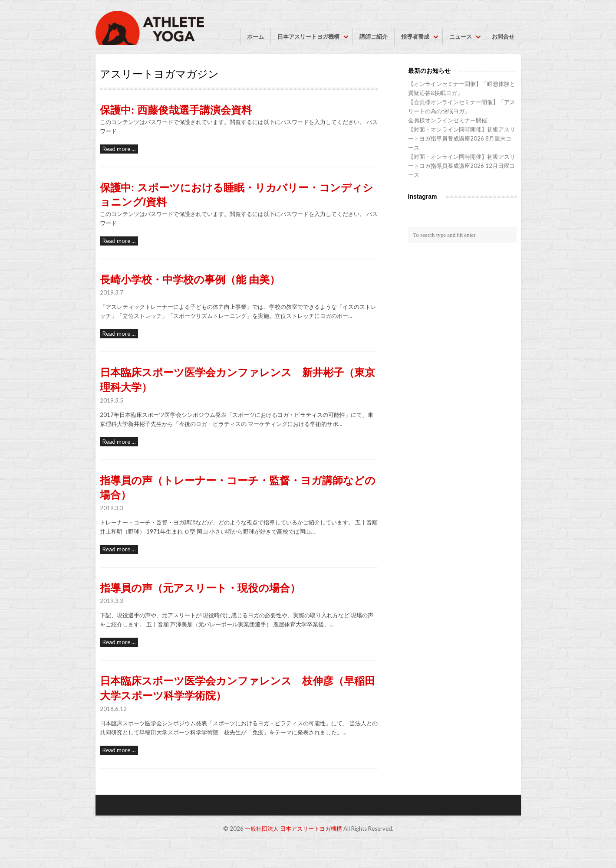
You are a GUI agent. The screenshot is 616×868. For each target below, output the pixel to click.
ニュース (461, 36)
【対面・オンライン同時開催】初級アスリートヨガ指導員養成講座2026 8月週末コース (462, 138)
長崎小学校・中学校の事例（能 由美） (190, 280)
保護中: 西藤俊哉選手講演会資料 (176, 110)
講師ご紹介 (374, 36)
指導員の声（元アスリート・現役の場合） (200, 588)
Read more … (119, 149)
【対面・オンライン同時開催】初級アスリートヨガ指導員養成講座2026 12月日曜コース (462, 166)
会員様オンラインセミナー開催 (448, 120)
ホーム (255, 36)
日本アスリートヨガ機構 (308, 36)
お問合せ (503, 36)
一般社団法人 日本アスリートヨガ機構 (293, 829)
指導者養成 (415, 36)
